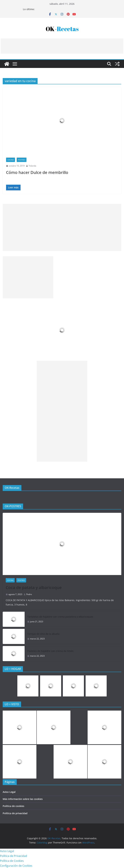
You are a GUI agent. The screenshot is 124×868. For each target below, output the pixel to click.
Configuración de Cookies (16, 866)
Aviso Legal (9, 792)
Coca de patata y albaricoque (34, 587)
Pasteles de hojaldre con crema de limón (50, 651)
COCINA (11, 160)
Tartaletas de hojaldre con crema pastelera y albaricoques (60, 617)
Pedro (29, 594)
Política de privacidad (15, 813)
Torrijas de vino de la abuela (43, 634)
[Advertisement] (62, 46)
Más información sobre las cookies (23, 799)
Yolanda (32, 166)
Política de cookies (13, 806)
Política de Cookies (12, 861)
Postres (22, 160)
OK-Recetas (12, 488)
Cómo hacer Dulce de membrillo (37, 172)
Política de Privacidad (14, 856)
